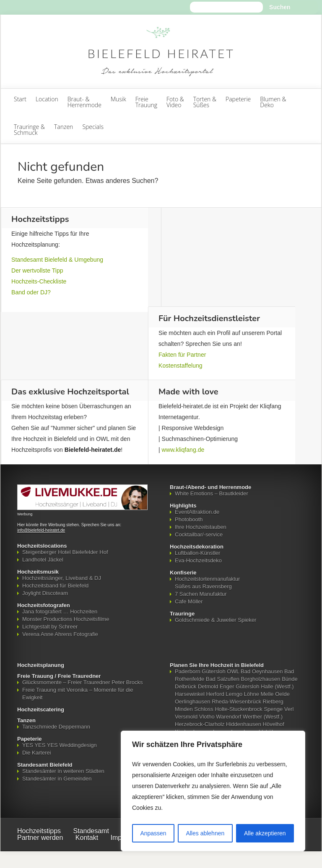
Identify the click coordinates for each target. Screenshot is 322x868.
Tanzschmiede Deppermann (56, 727)
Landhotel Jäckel (43, 560)
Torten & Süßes (205, 102)
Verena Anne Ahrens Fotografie (60, 634)
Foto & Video (175, 102)
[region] (213, 791)
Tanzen (64, 127)
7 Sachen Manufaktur (201, 594)
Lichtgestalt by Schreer (50, 627)
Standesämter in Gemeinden (57, 779)
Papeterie (238, 99)
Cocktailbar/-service (199, 534)
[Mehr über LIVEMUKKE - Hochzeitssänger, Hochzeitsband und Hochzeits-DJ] (82, 508)
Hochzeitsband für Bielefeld (55, 586)
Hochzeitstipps (39, 831)
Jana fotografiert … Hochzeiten (60, 612)
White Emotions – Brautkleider (212, 493)
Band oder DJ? (31, 292)
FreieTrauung (146, 102)
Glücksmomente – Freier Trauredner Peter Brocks (83, 682)
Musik (118, 99)
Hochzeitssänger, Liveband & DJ (62, 578)
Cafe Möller (189, 601)
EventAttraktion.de (197, 512)
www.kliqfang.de (183, 450)
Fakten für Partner (182, 355)
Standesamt (91, 831)
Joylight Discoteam (45, 593)
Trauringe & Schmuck (29, 130)
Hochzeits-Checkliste (39, 281)
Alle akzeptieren (265, 833)
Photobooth (189, 519)
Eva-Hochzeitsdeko (198, 560)
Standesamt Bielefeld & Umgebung (57, 260)
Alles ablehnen (205, 833)
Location (47, 99)
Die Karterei (37, 753)
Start (20, 99)
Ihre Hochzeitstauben (201, 527)
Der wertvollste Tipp (37, 270)
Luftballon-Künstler (197, 553)
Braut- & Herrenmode (84, 102)
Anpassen (153, 833)
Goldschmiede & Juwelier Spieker (216, 620)
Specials (93, 127)
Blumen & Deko (273, 102)
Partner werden (40, 838)
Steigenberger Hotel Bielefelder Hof (65, 552)
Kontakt (87, 838)
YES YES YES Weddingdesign (60, 745)
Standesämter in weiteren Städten (63, 771)
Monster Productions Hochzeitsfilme (66, 619)
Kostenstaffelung (180, 366)
